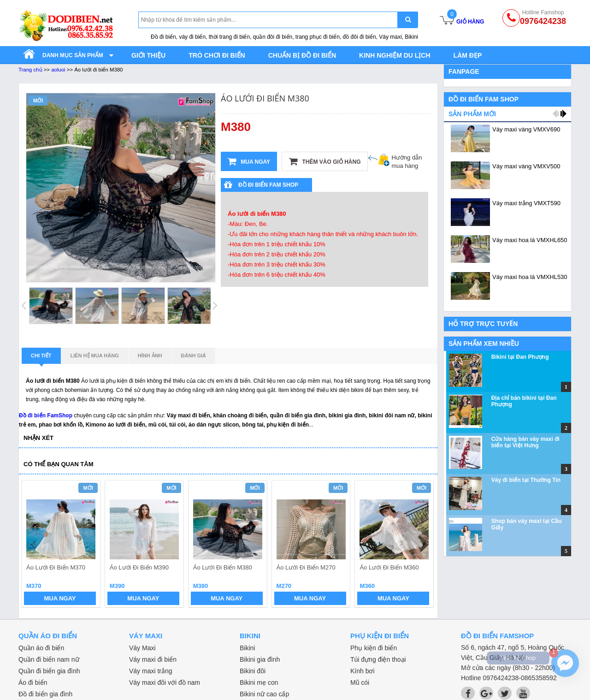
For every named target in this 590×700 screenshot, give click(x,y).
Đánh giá (194, 356)
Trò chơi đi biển (217, 55)
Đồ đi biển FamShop (46, 415)
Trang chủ (30, 70)
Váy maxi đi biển (153, 659)
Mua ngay (249, 161)
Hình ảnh (150, 356)
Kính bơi (363, 671)
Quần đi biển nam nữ (49, 659)
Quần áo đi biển (41, 648)
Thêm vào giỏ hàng (325, 161)
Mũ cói (360, 682)
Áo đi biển (33, 682)
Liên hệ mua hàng (95, 356)
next (422, 545)
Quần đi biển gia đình (49, 671)
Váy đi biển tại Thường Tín (526, 480)
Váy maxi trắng (151, 671)
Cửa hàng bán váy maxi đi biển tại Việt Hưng (525, 442)
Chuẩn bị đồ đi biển (302, 55)
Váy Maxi (142, 648)
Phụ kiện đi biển (374, 648)
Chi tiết (41, 358)
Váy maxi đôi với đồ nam (165, 682)
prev (34, 545)
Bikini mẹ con (259, 682)
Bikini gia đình (260, 659)
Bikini (247, 648)
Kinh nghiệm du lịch (395, 55)
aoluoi (58, 70)
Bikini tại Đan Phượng (520, 357)
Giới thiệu (148, 55)
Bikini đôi (253, 671)
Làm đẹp (468, 55)
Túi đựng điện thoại (378, 659)
